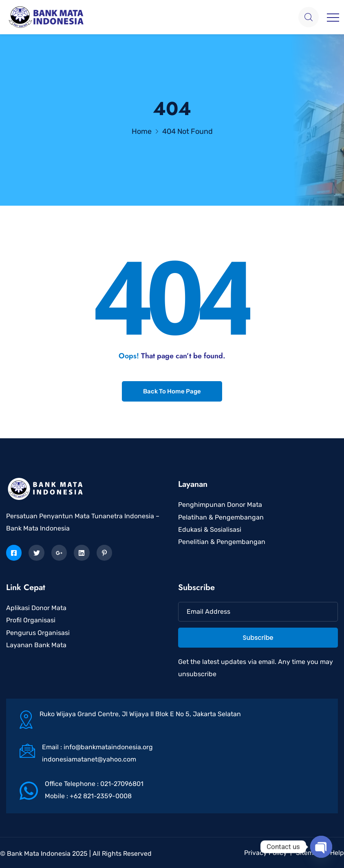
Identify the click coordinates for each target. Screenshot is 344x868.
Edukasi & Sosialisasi (210, 529)
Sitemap (309, 853)
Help (337, 853)
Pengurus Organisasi (38, 633)
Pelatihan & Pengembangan (221, 517)
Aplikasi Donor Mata (36, 608)
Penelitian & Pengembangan (222, 542)
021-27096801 (122, 784)
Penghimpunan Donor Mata (220, 505)
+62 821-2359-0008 (101, 796)
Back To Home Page (172, 391)
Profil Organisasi (31, 620)
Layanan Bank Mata (36, 645)
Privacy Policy (266, 853)
